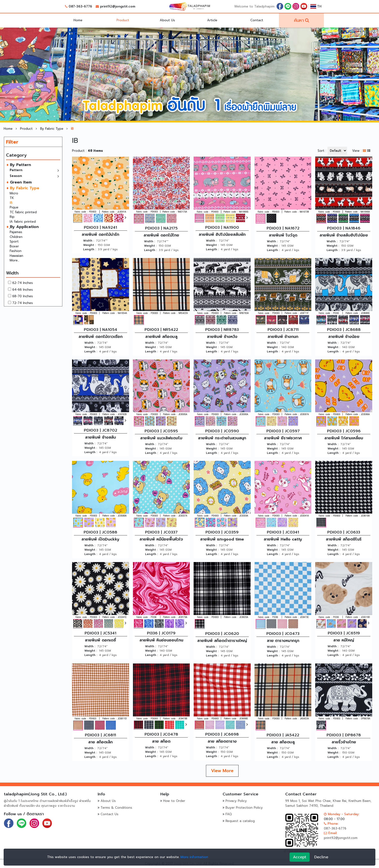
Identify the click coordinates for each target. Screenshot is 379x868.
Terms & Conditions (116, 808)
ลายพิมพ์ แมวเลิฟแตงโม (161, 438)
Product (123, 20)
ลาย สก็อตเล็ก (100, 742)
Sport (14, 241)
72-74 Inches (23, 303)
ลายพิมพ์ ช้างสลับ (101, 437)
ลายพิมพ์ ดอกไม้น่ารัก (100, 235)
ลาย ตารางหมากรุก (283, 641)
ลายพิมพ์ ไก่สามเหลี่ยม (344, 438)
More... (14, 260)
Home (78, 20)
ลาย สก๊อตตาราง (222, 741)
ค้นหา (299, 20)
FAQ (229, 814)
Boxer (14, 246)
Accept (300, 857)
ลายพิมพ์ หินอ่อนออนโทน (161, 640)
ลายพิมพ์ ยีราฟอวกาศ (283, 438)
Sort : (322, 151)
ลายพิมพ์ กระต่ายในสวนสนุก (222, 438)
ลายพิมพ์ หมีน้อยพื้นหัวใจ (161, 539)
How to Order (174, 801)
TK (12, 198)
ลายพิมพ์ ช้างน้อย (344, 337)
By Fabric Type (52, 129)
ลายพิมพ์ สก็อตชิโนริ (344, 539)
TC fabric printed (23, 212)
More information (194, 857)
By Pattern (20, 165)
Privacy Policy (236, 801)
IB (11, 203)
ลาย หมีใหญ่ (344, 640)
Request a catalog (240, 821)
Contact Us (109, 814)
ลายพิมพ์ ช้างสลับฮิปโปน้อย (344, 235)
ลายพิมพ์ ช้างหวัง (222, 337)
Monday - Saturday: (342, 814)
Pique (14, 207)
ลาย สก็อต (161, 741)
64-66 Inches (23, 290)
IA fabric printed (23, 222)
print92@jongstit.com (118, 6)
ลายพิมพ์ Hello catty (283, 539)
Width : (89, 241)
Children (16, 237)
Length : (90, 249)
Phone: (331, 824)
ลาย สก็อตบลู (283, 742)
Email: (331, 833)
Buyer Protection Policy (244, 808)
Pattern (16, 170)
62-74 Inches (23, 283)
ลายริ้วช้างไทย (344, 742)
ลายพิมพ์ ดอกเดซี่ (100, 640)
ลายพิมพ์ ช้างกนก (283, 337)
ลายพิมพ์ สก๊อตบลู (161, 337)
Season (16, 176)
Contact (257, 20)
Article (212, 20)
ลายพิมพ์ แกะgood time (222, 539)
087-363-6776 (80, 6)
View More (222, 771)
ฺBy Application (24, 227)
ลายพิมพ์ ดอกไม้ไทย (161, 235)
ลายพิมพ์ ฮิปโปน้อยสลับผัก (222, 235)
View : (357, 151)
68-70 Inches (23, 296)
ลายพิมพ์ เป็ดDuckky (100, 539)
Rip (12, 217)
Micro (14, 193)
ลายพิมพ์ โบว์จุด (283, 235)
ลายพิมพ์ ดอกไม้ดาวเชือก (101, 337)
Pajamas (16, 232)
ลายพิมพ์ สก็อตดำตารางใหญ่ (222, 641)
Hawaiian (16, 256)
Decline (321, 857)
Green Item (20, 182)
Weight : (89, 245)
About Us (167, 20)
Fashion (16, 251)
